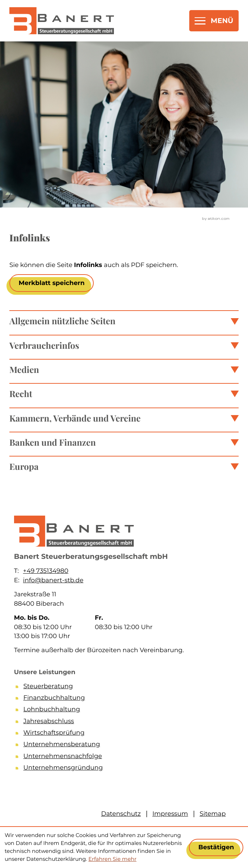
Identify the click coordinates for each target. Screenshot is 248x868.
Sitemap (213, 814)
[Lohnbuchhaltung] (129, 711)
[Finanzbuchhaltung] (129, 699)
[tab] (124, 321)
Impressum (170, 814)
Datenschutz (121, 814)
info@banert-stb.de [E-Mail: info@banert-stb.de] (53, 580)
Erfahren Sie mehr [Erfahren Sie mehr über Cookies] (112, 859)
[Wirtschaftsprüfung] (129, 734)
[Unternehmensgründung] (129, 769)
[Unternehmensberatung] (129, 745)
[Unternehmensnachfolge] (129, 757)
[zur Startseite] (62, 21)
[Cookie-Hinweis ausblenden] (216, 847)
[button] (52, 283)
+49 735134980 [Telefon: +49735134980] (46, 571)
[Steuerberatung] (129, 687)
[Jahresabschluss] (129, 722)
